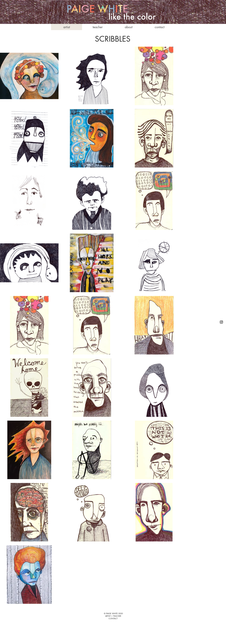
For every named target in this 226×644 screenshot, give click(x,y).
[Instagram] (221, 322)
